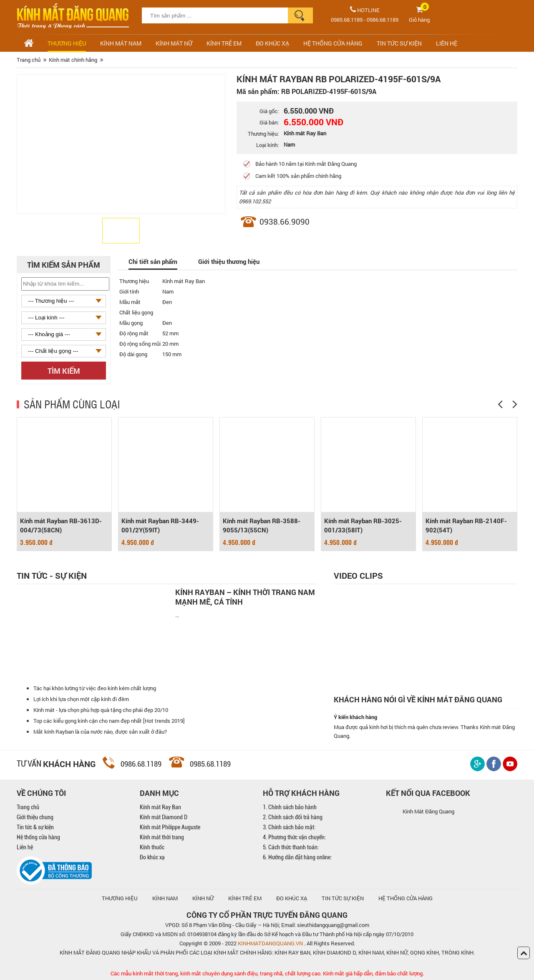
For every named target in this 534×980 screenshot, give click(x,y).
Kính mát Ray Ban (160, 807)
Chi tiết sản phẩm (153, 261)
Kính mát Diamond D (164, 817)
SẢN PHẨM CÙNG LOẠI (72, 404)
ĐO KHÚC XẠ (272, 43)
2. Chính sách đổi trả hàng (293, 817)
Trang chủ (28, 807)
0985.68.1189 (347, 20)
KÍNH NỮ (203, 898)
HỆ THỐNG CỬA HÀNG (333, 43)
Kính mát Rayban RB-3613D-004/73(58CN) (61, 525)
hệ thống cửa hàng (406, 898)
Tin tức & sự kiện (35, 827)
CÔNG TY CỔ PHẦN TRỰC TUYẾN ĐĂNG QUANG (267, 915)
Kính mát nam (121, 43)
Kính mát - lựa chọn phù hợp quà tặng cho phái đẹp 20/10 (101, 710)
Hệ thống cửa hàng (38, 837)
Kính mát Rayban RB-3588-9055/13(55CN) (262, 525)
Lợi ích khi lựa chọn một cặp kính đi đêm (81, 699)
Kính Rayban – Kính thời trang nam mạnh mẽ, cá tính (245, 597)
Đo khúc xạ (152, 857)
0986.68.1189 (383, 20)
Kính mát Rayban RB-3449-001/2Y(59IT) (160, 525)
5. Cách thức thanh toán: (291, 847)
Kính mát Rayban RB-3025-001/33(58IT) (363, 525)
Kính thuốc (152, 847)
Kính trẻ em (224, 43)
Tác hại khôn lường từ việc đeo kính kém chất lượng (95, 688)
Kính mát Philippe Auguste (170, 827)
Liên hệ (25, 847)
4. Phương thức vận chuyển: (294, 837)
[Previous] (500, 404)
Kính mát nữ (174, 43)
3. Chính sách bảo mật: (289, 827)
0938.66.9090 (285, 222)
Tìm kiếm (64, 371)
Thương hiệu (67, 43)
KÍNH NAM (165, 898)
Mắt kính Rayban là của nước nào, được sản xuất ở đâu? (100, 732)
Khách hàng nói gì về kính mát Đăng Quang (418, 700)
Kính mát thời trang (162, 837)
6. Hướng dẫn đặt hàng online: (297, 857)
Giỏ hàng (419, 20)
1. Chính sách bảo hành (290, 807)
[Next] (515, 404)
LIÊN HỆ (447, 43)
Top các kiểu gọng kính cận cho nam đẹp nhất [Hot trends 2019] (109, 721)
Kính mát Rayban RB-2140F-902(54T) (466, 525)
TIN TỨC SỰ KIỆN (399, 43)
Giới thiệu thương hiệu (229, 261)
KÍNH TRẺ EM (245, 898)
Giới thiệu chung (35, 817)
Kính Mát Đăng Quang (428, 811)
